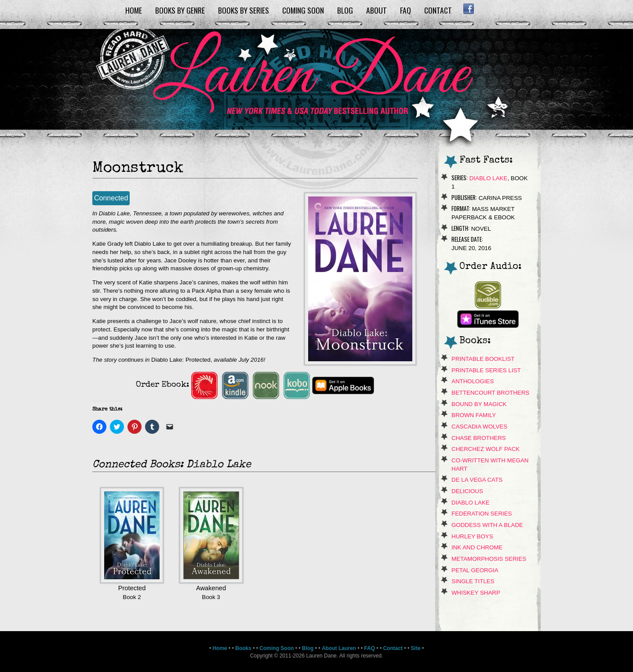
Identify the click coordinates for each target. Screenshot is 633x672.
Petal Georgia (475, 570)
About (377, 10)
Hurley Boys (472, 536)
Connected (111, 198)
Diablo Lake (489, 178)
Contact (438, 10)
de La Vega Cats (477, 480)
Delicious (467, 491)
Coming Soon (303, 10)
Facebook (468, 9)
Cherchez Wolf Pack (486, 449)
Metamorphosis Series (489, 559)
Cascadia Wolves (479, 427)
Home (134, 10)
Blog (345, 10)
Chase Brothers (479, 438)
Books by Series (244, 10)
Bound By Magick (479, 404)
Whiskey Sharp (476, 593)
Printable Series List (486, 370)
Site (416, 648)
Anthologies (473, 381)
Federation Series (482, 514)
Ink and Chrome (477, 547)
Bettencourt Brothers (490, 393)
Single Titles (473, 581)
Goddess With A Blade (487, 525)
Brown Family (474, 415)
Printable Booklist (483, 359)
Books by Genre (180, 10)
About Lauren (339, 648)
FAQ (406, 10)
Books (243, 648)
